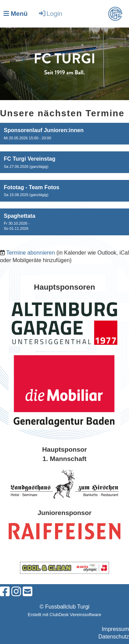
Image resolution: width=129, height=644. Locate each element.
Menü (15, 14)
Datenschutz (114, 637)
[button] (64, 134)
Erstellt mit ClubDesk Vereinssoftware (64, 615)
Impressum (115, 629)
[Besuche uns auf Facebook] (5, 592)
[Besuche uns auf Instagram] (16, 592)
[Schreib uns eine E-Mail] (28, 592)
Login (50, 14)
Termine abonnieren (30, 253)
